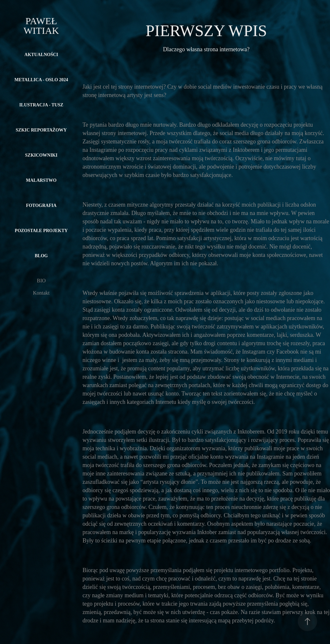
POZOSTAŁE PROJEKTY (41, 231)
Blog (41, 256)
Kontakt (41, 293)
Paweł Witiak (41, 26)
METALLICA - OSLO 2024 (41, 80)
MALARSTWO (41, 180)
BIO (41, 281)
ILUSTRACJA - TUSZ (41, 105)
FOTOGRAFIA (41, 205)
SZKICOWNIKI (41, 155)
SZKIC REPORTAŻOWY (41, 130)
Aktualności (41, 55)
